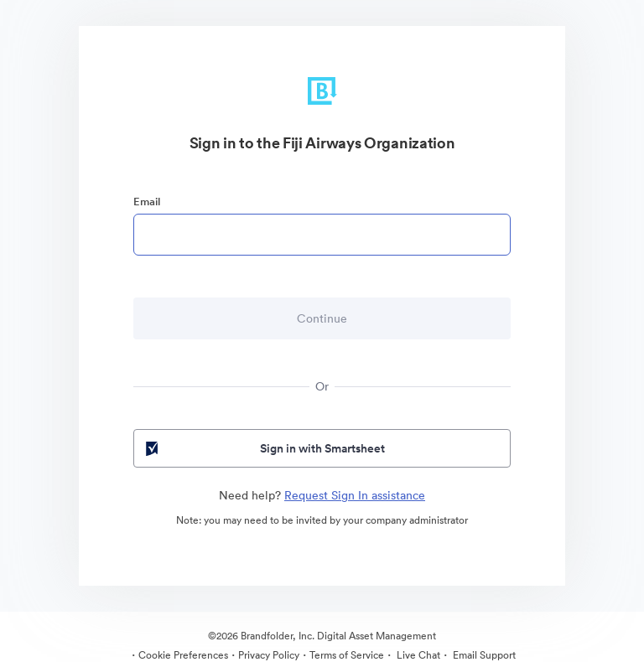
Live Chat (417, 655)
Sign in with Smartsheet (264, 448)
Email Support (483, 655)
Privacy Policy (269, 655)
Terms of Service (347, 655)
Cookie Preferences (183, 655)
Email (147, 202)
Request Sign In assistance (355, 495)
